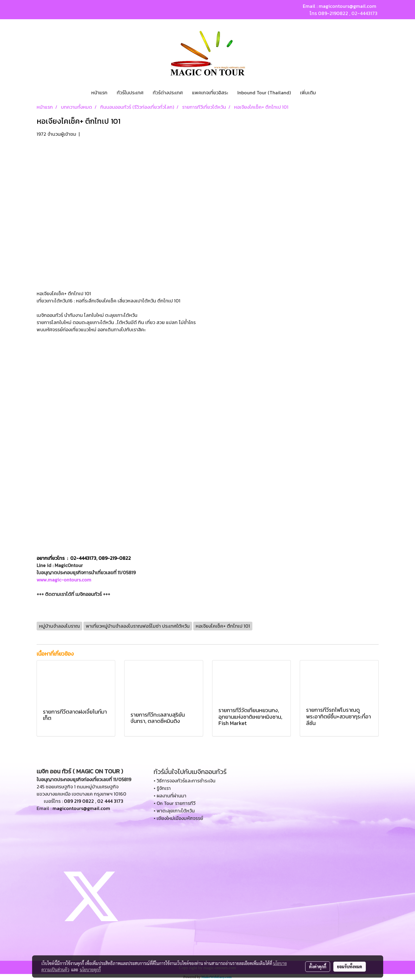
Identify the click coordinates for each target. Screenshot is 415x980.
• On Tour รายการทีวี (174, 803)
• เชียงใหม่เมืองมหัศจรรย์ (178, 818)
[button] (326, 93)
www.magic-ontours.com (64, 580)
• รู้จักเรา (162, 788)
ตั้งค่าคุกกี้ (318, 966)
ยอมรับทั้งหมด (350, 966)
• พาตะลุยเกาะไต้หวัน (174, 811)
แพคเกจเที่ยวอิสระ (210, 93)
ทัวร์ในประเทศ (130, 93)
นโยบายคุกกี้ (90, 969)
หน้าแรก (99, 93)
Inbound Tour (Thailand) (264, 93)
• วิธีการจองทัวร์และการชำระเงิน (185, 781)
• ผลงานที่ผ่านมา (170, 796)
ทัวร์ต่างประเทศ (168, 93)
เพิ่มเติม (308, 93)
